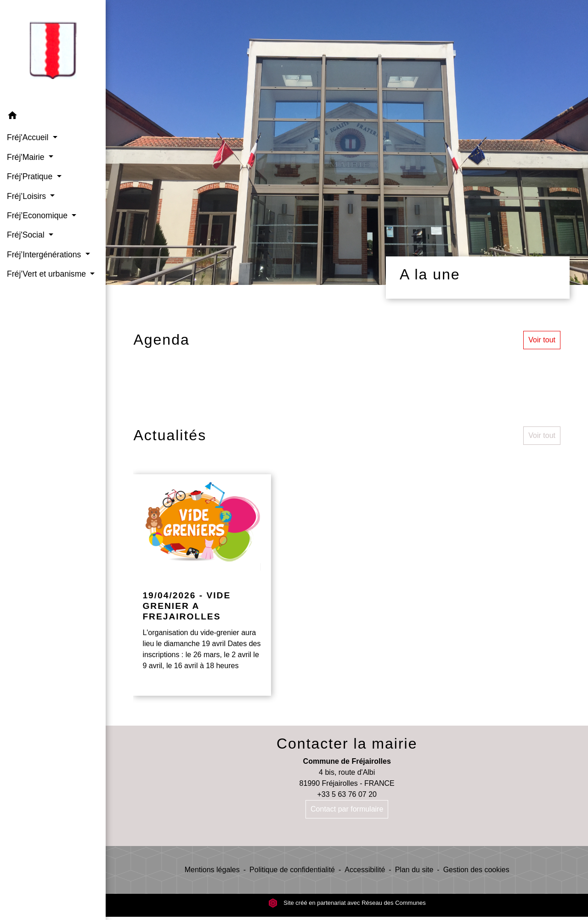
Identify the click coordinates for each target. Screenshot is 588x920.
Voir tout (542, 340)
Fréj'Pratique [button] (31, 176)
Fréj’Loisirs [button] (28, 196)
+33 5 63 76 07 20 (347, 794)
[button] (53, 117)
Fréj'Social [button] (27, 235)
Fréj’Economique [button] (38, 216)
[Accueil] (53, 53)
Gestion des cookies (476, 870)
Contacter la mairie (347, 744)
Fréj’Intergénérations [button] (45, 255)
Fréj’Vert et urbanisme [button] (48, 274)
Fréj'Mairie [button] (27, 157)
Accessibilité (365, 870)
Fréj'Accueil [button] (29, 137)
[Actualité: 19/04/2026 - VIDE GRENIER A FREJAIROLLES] (202, 585)
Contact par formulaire (347, 809)
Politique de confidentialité (292, 870)
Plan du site (414, 870)
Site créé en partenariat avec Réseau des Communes (347, 903)
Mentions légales (212, 870)
